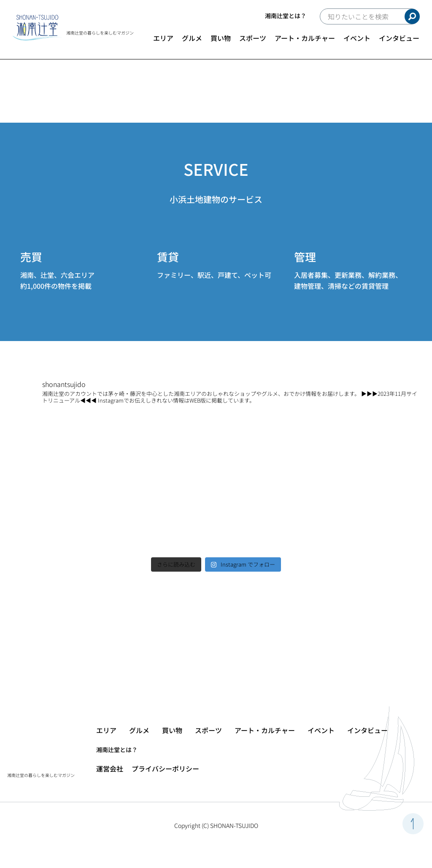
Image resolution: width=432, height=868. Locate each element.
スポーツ (253, 38)
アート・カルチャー (305, 38)
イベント (357, 38)
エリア (163, 38)
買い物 (221, 38)
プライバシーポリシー (165, 769)
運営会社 (110, 769)
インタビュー (399, 38)
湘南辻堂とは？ (286, 16)
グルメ (192, 38)
